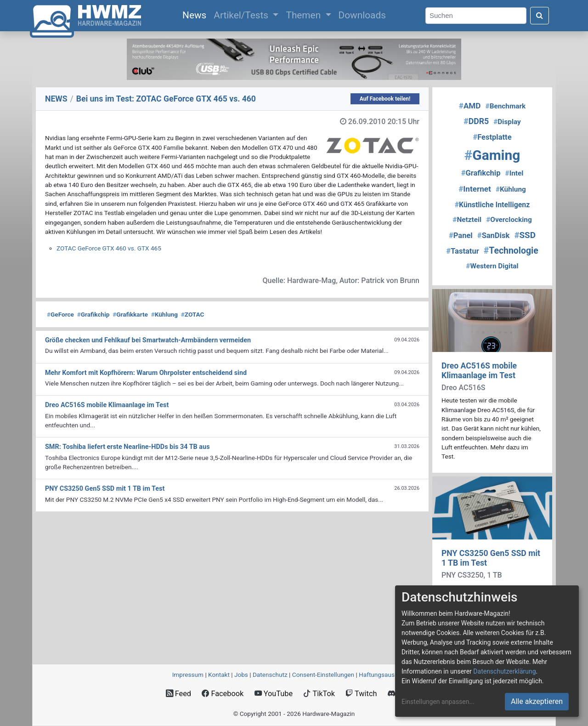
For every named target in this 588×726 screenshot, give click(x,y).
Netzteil (467, 220)
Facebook (223, 694)
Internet (475, 189)
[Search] (476, 16)
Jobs (241, 675)
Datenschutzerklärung (504, 671)
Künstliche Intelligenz (492, 205)
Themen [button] (304, 15)
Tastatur (462, 251)
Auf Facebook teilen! (385, 99)
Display (507, 122)
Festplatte (492, 137)
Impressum (188, 675)
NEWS (56, 99)
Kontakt (219, 675)
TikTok (319, 694)
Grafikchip (93, 314)
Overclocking (509, 220)
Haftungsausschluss (387, 675)
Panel (461, 235)
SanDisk (493, 235)
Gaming (492, 155)
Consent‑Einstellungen (323, 675)
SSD (525, 235)
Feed (178, 694)
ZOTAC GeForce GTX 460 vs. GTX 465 (109, 248)
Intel (514, 173)
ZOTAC (193, 314)
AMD (470, 106)
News (196, 14)
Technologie (511, 251)
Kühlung (164, 314)
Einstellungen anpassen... (438, 702)
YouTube (274, 694)
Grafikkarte (130, 314)
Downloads (362, 15)
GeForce (60, 314)
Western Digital (492, 266)
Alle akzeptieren (537, 701)
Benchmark (506, 106)
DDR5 (476, 121)
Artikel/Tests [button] (242, 15)
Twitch (361, 694)
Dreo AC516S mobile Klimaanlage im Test (479, 371)
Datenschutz (270, 675)
